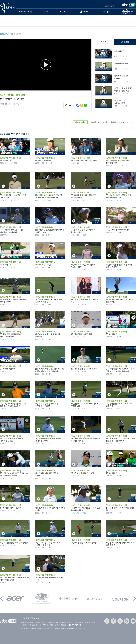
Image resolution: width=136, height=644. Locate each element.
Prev (1, 599)
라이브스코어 (25, 12)
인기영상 (125, 42)
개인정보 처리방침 (75, 625)
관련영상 (103, 42)
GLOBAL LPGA (110, 6)
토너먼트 (106, 12)
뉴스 (46, 12)
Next (135, 599)
